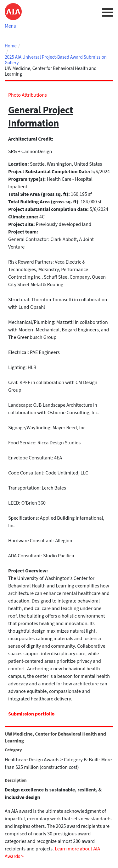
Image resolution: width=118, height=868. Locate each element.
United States (88, 164)
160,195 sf (81, 194)
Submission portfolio (31, 714)
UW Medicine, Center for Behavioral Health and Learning (51, 72)
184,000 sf (91, 202)
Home (11, 46)
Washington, (60, 164)
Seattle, (38, 164)
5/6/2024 (101, 172)
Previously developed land (64, 224)
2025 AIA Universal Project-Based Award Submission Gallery (56, 60)
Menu (11, 26)
